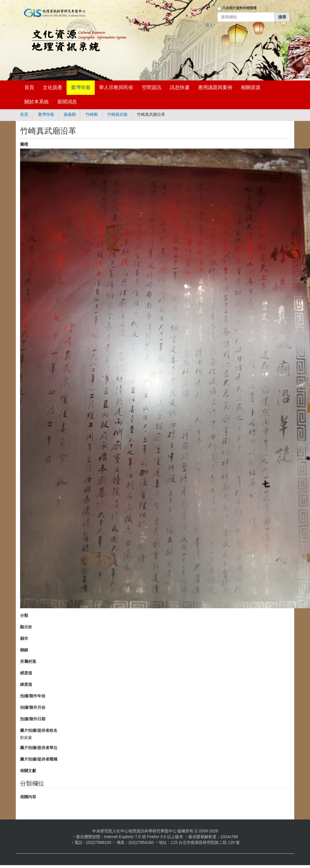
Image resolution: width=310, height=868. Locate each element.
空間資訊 (152, 87)
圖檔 (24, 144)
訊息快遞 (180, 87)
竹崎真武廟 (117, 114)
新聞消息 (67, 102)
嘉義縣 (70, 114)
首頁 (29, 87)
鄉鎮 (24, 650)
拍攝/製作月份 (33, 707)
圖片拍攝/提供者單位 (39, 748)
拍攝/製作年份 (33, 696)
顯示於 (26, 627)
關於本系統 (37, 102)
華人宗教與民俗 (116, 87)
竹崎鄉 (92, 114)
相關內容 (28, 797)
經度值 (26, 673)
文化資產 (53, 87)
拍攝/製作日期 (33, 719)
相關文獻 (28, 771)
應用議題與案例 (215, 87)
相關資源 (251, 87)
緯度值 (26, 684)
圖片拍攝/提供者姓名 (39, 730)
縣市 (24, 638)
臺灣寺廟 (81, 87)
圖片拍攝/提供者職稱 (39, 759)
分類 (24, 615)
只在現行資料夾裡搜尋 (239, 8)
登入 (209, 25)
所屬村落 (28, 661)
